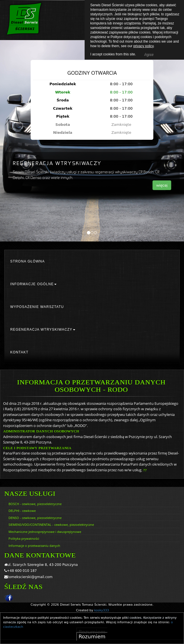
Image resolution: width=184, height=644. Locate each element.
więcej (162, 185)
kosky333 (102, 610)
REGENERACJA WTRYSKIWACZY (43, 330)
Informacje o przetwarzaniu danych (34, 546)
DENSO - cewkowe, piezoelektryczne (35, 518)
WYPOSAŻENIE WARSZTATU (37, 307)
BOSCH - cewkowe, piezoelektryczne (35, 504)
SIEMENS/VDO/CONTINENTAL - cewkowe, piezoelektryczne (51, 525)
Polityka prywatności (24, 538)
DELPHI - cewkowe (22, 511)
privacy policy (143, 46)
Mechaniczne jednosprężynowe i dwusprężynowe (45, 532)
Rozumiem (92, 636)
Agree (149, 53)
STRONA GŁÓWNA (28, 261)
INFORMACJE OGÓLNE (33, 284)
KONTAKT (19, 352)
